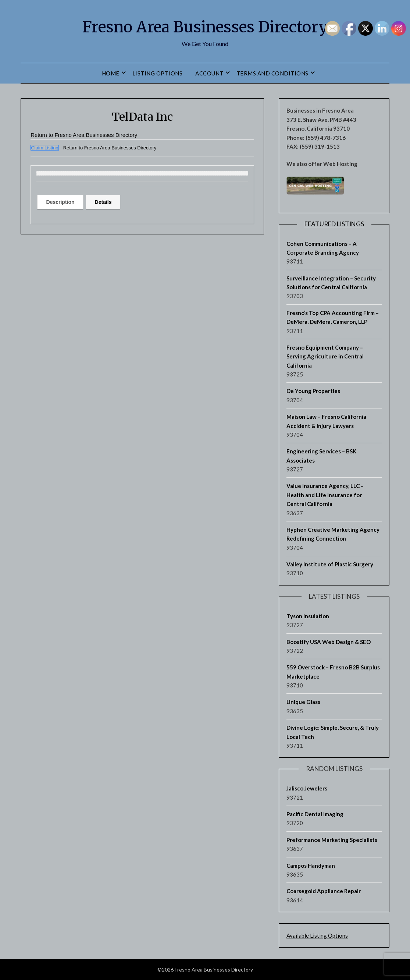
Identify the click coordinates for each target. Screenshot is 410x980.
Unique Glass (303, 702)
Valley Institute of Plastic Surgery (330, 564)
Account (209, 73)
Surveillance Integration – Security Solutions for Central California (331, 283)
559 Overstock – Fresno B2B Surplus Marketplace (333, 672)
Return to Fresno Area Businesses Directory (88, 135)
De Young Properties (313, 391)
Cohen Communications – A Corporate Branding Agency (323, 248)
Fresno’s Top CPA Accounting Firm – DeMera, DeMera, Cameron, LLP (333, 317)
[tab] (63, 202)
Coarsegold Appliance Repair (324, 891)
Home (111, 73)
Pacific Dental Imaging (315, 814)
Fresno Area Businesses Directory (205, 26)
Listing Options (158, 73)
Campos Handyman (311, 866)
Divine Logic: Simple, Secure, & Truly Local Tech (333, 732)
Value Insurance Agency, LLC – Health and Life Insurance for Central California (325, 495)
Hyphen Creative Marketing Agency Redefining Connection (333, 534)
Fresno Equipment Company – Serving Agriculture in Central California (325, 356)
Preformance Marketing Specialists (332, 840)
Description (63, 202)
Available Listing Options (317, 935)
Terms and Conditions (272, 73)
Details (111, 202)
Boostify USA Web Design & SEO (329, 642)
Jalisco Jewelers (307, 788)
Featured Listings (334, 224)
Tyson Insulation (308, 616)
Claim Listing (44, 148)
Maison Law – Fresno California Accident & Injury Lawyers (326, 421)
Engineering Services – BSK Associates (321, 456)
